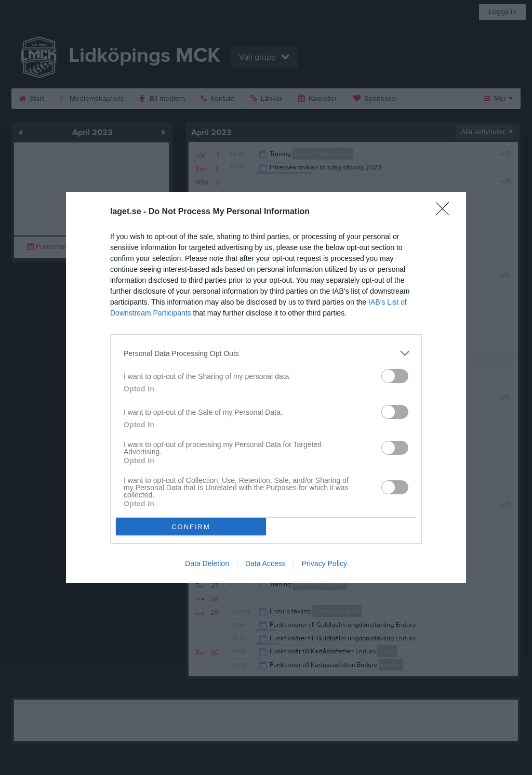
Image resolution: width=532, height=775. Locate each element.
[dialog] (266, 387)
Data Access (265, 563)
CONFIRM (191, 527)
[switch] (395, 376)
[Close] (446, 212)
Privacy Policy (324, 563)
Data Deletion (207, 563)
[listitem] (266, 353)
